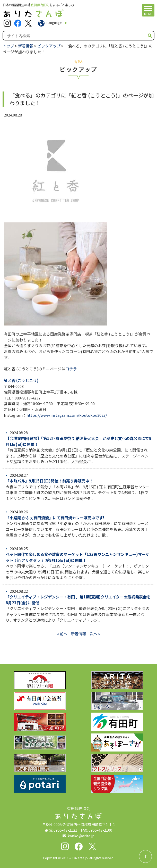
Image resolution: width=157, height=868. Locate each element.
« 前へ (62, 634)
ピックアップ (49, 46)
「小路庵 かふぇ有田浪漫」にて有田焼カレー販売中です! (55, 518)
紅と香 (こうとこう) (21, 380)
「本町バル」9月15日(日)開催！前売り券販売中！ (49, 481)
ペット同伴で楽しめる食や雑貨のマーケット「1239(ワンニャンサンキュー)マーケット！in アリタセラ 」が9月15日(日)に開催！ (78, 557)
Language (54, 23)
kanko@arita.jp (81, 836)
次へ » (95, 634)
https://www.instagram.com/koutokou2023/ (67, 415)
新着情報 (26, 46)
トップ (8, 46)
